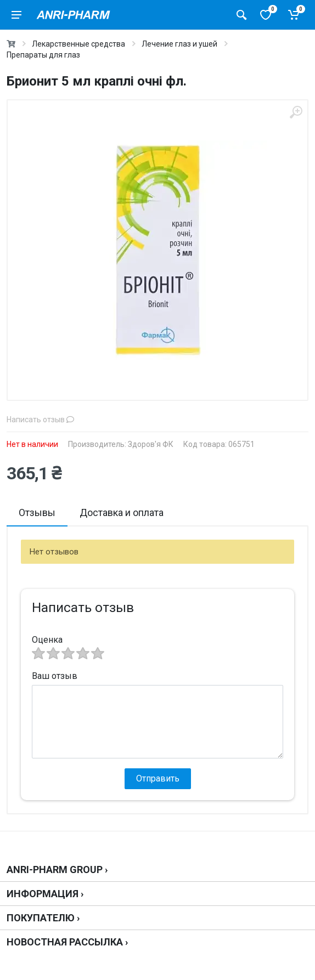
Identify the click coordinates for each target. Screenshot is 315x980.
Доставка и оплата (122, 512)
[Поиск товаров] (241, 15)
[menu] (16, 15)
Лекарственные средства (78, 44)
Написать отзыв (40, 420)
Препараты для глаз (43, 55)
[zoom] (296, 112)
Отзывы (37, 512)
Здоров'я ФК (151, 444)
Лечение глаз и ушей (179, 44)
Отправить (158, 778)
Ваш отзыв (55, 676)
